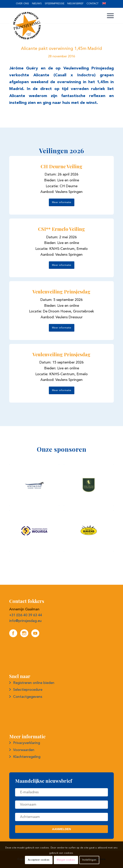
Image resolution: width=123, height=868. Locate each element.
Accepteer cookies (39, 860)
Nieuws (37, 4)
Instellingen (89, 860)
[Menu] (108, 16)
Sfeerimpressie (55, 4)
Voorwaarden (24, 750)
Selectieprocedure (28, 690)
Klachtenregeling (27, 757)
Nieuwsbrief (75, 4)
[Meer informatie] (62, 202)
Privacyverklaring (27, 743)
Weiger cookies (66, 860)
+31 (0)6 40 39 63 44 (26, 615)
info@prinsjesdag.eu (25, 621)
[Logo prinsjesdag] (51, 26)
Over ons (22, 4)
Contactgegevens (28, 697)
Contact (92, 4)
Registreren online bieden (34, 683)
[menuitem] (22, 4)
